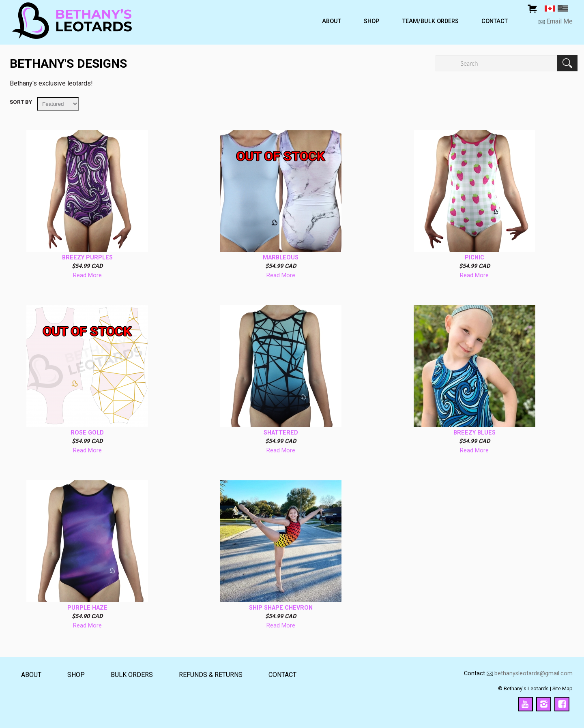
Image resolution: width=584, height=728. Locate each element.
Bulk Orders (132, 675)
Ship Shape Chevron (281, 608)
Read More (87, 275)
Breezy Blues (474, 433)
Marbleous (281, 258)
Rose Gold (87, 433)
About (332, 22)
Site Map (563, 688)
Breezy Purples (87, 258)
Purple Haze (87, 608)
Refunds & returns (211, 675)
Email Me (559, 22)
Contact (495, 22)
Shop (371, 22)
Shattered (281, 433)
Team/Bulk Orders (430, 22)
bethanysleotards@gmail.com (534, 673)
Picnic (474, 258)
